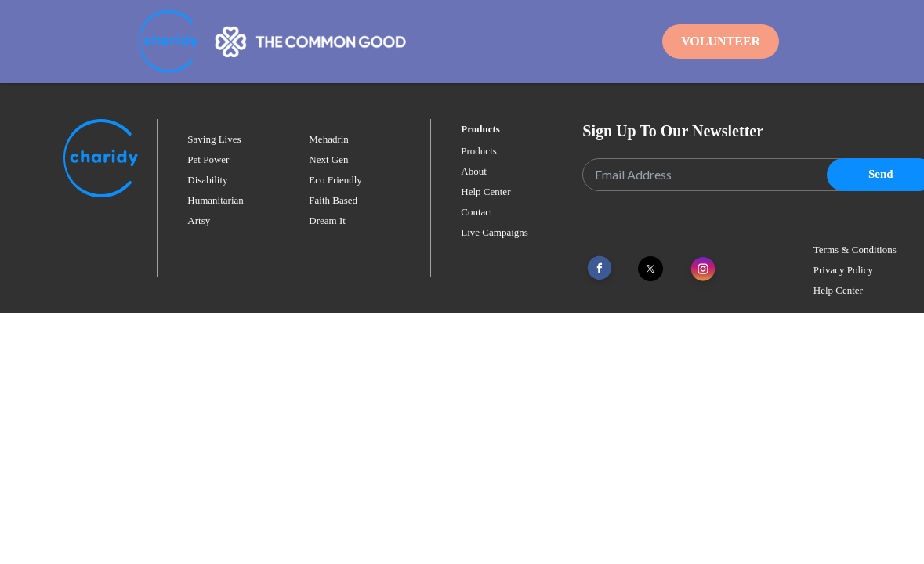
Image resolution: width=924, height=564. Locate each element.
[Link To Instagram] (703, 270)
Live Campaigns (495, 232)
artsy (199, 221)
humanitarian (215, 200)
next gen (328, 159)
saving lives (214, 139)
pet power (208, 159)
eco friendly (335, 180)
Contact (476, 212)
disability (207, 180)
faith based (333, 200)
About (474, 171)
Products (479, 151)
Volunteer (721, 41)
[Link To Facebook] (600, 268)
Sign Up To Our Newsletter (673, 131)
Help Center (486, 192)
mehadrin (329, 139)
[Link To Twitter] (650, 269)
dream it (327, 221)
